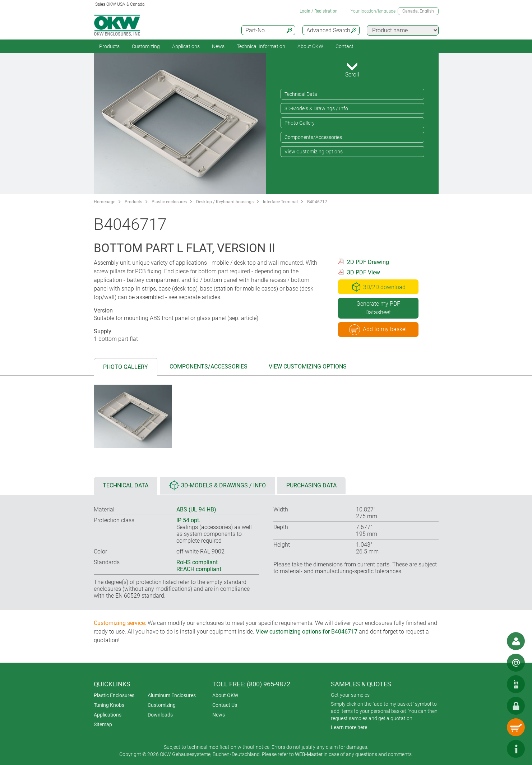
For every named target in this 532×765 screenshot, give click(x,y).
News (218, 46)
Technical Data (301, 94)
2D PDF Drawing (368, 262)
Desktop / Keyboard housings (225, 202)
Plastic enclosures (169, 202)
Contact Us (225, 705)
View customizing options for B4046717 (307, 632)
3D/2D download (378, 287)
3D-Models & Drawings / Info (316, 108)
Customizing (146, 46)
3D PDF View (364, 272)
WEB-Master (309, 754)
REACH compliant (199, 569)
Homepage (105, 202)
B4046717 (317, 202)
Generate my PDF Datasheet (378, 308)
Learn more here (349, 727)
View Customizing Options (314, 152)
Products (109, 46)
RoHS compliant (197, 562)
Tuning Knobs (109, 705)
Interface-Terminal (280, 202)
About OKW (225, 695)
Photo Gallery (300, 123)
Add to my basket (378, 330)
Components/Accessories (313, 137)
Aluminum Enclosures (172, 695)
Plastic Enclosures (114, 695)
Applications (186, 46)
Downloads (160, 715)
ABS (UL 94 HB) (196, 509)
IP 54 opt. (188, 520)
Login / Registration (319, 11)
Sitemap (103, 724)
